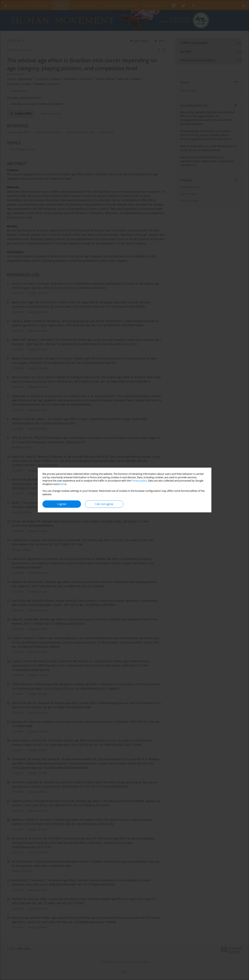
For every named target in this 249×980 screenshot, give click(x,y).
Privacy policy (139, 481)
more (62, 484)
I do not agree (104, 504)
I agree (62, 504)
